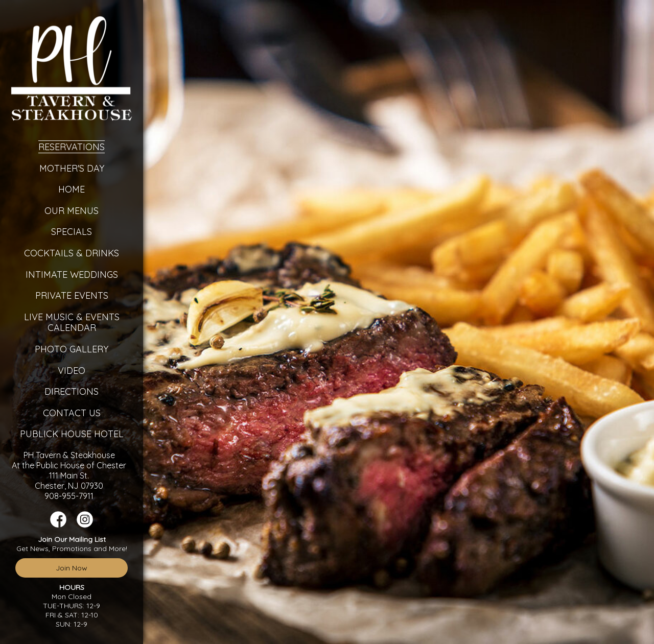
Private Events (72, 295)
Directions (72, 391)
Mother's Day (72, 168)
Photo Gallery (72, 349)
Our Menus (72, 211)
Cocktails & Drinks (72, 253)
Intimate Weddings (72, 275)
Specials (72, 232)
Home (72, 189)
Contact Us (72, 413)
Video (72, 371)
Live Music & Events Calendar (72, 323)
